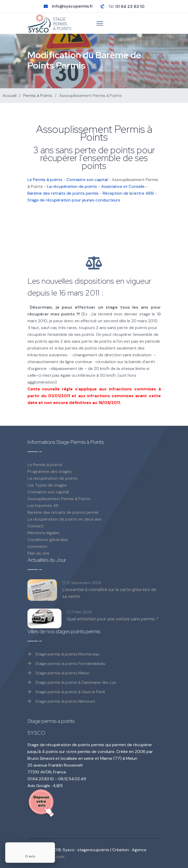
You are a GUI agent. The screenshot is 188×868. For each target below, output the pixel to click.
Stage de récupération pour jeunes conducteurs (74, 200)
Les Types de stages (47, 485)
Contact (36, 526)
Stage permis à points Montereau (63, 654)
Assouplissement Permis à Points (59, 499)
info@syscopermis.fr (72, 6)
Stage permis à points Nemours (61, 701)
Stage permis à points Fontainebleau (66, 664)
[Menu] (100, 23)
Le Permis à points (45, 180)
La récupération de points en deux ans (64, 519)
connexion (37, 546)
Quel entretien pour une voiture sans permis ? (113, 619)
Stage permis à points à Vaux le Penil (66, 692)
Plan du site (38, 553)
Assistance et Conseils (123, 186)
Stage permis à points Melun (58, 673)
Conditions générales (48, 540)
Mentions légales (43, 533)
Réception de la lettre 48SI (128, 193)
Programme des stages (50, 471)
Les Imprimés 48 (43, 506)
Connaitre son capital (87, 180)
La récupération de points (72, 186)
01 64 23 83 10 (130, 6)
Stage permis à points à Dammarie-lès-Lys (72, 682)
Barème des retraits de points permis (63, 193)
